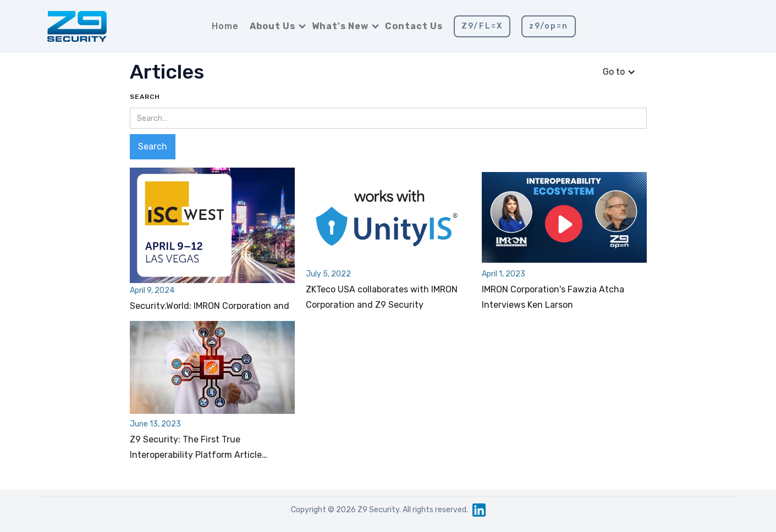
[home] (77, 26)
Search (145, 97)
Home (225, 26)
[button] (275, 26)
